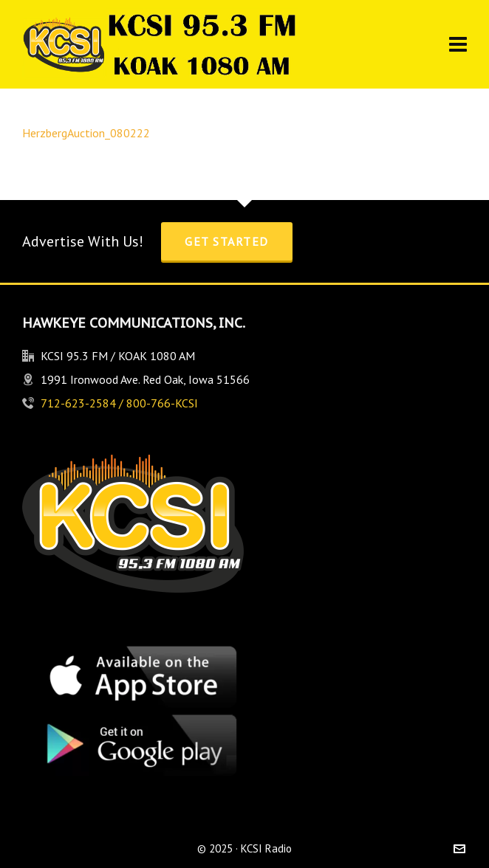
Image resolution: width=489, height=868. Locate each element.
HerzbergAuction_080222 (86, 133)
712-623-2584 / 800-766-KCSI (119, 403)
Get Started (227, 241)
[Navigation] (458, 44)
